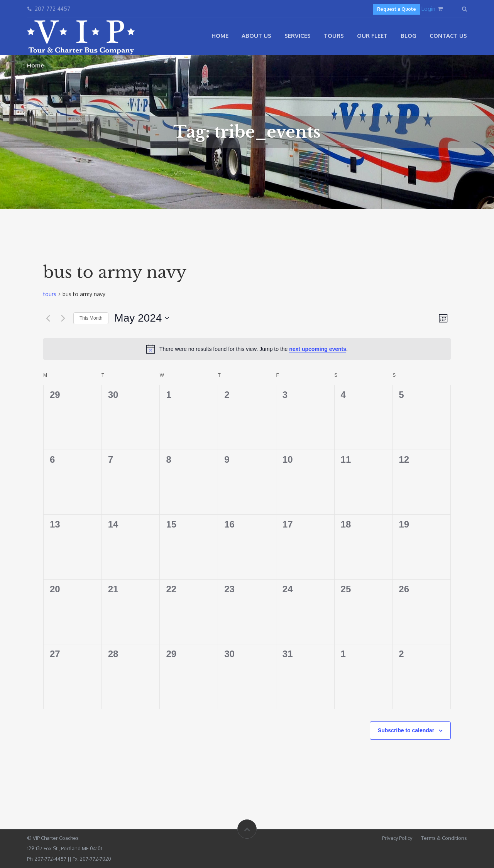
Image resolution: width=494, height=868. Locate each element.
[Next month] (63, 318)
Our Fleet (372, 36)
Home (220, 36)
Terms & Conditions (444, 838)
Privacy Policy (397, 838)
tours (50, 294)
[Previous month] (48, 318)
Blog (409, 36)
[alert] (247, 349)
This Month (91, 318)
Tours (334, 36)
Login (428, 9)
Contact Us (448, 36)
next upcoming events (318, 349)
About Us (256, 36)
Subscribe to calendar (406, 730)
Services (298, 36)
